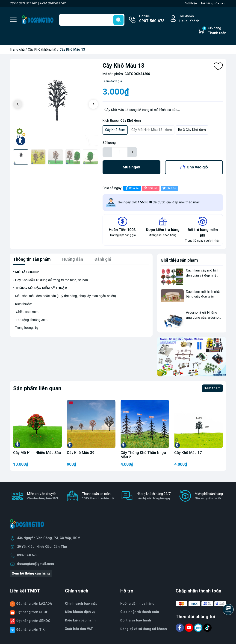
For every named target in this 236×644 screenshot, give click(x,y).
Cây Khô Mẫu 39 (81, 453)
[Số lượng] (120, 152)
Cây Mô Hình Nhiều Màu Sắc (37, 453)
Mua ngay (131, 167)
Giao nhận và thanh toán (140, 612)
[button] (93, 104)
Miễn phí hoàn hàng (209, 496)
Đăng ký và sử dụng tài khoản (144, 629)
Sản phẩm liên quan (37, 388)
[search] (118, 20)
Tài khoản (189, 19)
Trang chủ (17, 50)
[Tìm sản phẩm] (92, 20)
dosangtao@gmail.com (35, 564)
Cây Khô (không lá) (42, 50)
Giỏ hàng (214, 31)
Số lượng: (109, 143)
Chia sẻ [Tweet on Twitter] (169, 188)
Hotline (152, 19)
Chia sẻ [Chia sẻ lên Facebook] (131, 188)
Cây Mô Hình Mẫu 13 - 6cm (152, 130)
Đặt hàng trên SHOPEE (34, 612)
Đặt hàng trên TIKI (31, 630)
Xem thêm (212, 388)
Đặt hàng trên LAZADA (34, 604)
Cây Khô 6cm (115, 130)
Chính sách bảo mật (81, 604)
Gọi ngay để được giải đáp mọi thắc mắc (159, 202)
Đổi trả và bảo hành (136, 620)
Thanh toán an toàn (98, 496)
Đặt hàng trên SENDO (33, 621)
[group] (56, 105)
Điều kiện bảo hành (80, 620)
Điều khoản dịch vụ (80, 612)
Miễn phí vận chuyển (43, 496)
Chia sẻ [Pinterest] (150, 188)
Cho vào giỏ (197, 167)
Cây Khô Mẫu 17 (188, 453)
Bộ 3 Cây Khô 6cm (192, 130)
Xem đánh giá (113, 81)
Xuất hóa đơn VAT (79, 629)
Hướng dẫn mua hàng (137, 604)
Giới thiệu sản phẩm (179, 260)
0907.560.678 (27, 555)
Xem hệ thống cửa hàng (31, 573)
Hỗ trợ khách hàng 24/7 (154, 496)
